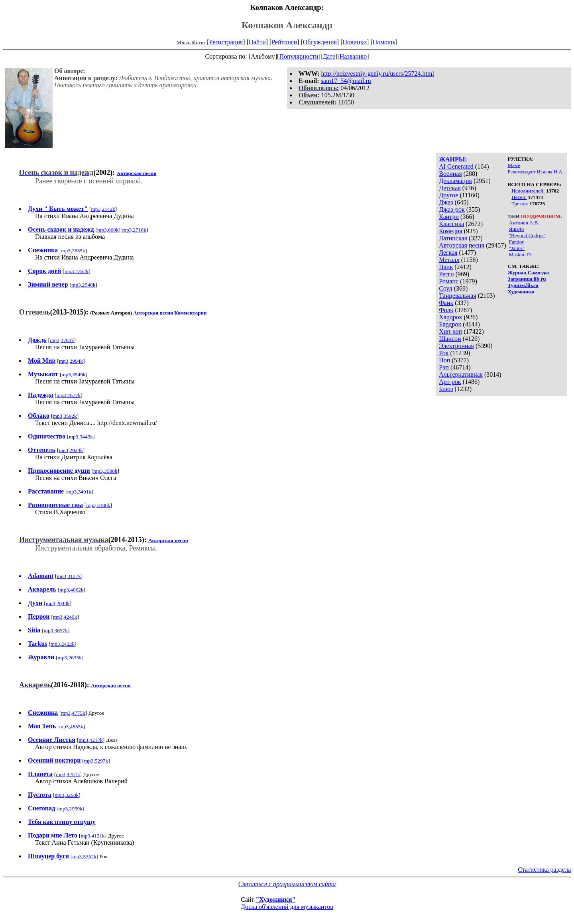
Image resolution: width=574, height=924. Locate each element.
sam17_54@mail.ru (346, 81)
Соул (445, 288)
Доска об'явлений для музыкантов (287, 907)
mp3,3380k (98, 505)
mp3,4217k (90, 740)
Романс (449, 281)
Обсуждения (320, 42)
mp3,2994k (71, 361)
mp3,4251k (68, 774)
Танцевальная (458, 296)
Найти (257, 42)
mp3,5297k (96, 761)
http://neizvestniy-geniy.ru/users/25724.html (377, 74)
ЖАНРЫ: (453, 159)
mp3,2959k (71, 809)
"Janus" (517, 248)
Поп (444, 360)
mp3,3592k (65, 416)
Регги (446, 274)
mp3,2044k (58, 603)
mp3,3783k (62, 340)
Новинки (355, 42)
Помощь (384, 42)
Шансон (450, 339)
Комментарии (190, 313)
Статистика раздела (544, 870)
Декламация (455, 181)
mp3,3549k (73, 375)
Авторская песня (462, 245)
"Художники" (275, 899)
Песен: (519, 197)
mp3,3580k (105, 471)
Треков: (520, 203)
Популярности (299, 56)
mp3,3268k (67, 795)
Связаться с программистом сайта (287, 884)
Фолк (446, 310)
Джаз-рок (452, 209)
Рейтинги (284, 42)
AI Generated (456, 166)
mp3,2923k (71, 450)
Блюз (446, 389)
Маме (514, 165)
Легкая (448, 253)
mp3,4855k (71, 726)
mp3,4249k (65, 617)
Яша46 (516, 229)
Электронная (456, 346)
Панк (446, 267)
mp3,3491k (79, 492)
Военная (450, 174)
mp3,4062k (71, 590)
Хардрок (450, 317)
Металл (449, 260)
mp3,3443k (81, 437)
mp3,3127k (69, 576)
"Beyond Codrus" (527, 235)
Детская (450, 188)
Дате (329, 56)
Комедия (451, 231)
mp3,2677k (69, 395)
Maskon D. (521, 255)
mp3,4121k (92, 836)
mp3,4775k (73, 713)
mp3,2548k (83, 285)
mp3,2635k (73, 251)
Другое (448, 195)
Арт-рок (450, 382)
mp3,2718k (134, 230)
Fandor (516, 242)
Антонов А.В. (524, 223)
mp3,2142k (103, 209)
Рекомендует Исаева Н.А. (536, 172)
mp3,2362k (77, 271)
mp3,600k (108, 230)
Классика (451, 224)
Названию (353, 56)
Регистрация (226, 42)
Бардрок (450, 324)
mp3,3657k (56, 630)
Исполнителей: (528, 191)
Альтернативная (461, 375)
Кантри (449, 217)
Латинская (453, 238)
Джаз (446, 202)
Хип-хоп (450, 331)
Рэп (444, 367)
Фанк (446, 303)
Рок (444, 353)
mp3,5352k (85, 856)
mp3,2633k (70, 658)
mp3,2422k (63, 644)
